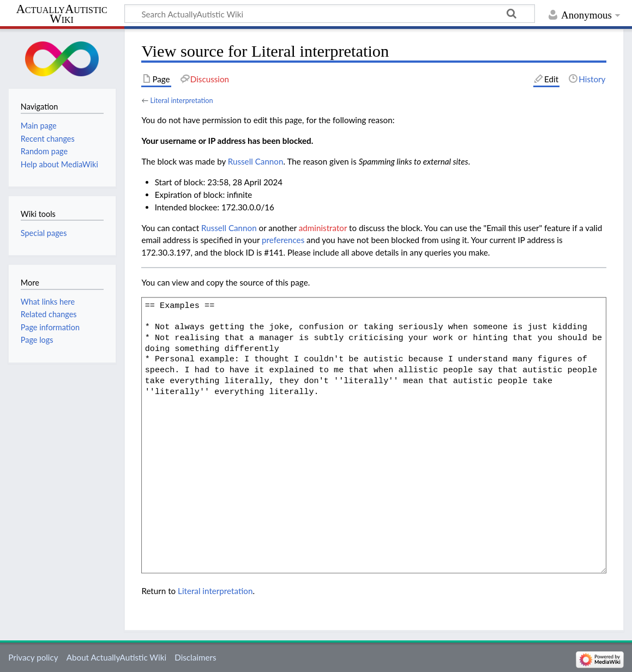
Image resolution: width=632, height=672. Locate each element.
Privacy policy (33, 657)
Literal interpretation (181, 100)
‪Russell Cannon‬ (256, 161)
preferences (283, 240)
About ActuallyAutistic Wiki (116, 657)
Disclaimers (195, 657)
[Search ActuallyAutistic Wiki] (330, 14)
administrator (323, 228)
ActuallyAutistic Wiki (61, 14)
